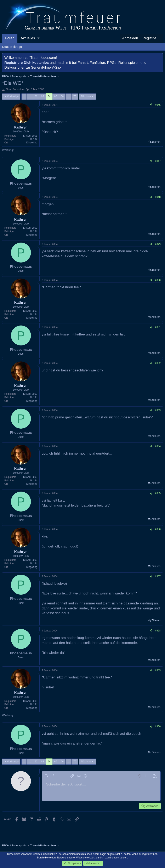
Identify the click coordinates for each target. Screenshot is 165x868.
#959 (158, 670)
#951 (158, 327)
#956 (158, 529)
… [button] (30, 96)
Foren (10, 38)
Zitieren (156, 142)
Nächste (86, 96)
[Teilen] (151, 105)
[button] (38, 38)
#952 (158, 363)
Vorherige (13, 96)
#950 (158, 280)
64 (49, 96)
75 (75, 96)
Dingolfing (32, 143)
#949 (158, 244)
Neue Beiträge (12, 47)
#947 (158, 161)
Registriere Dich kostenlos (27, 63)
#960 (158, 726)
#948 (158, 197)
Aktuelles (28, 38)
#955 (158, 493)
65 (56, 96)
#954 (158, 446)
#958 (158, 631)
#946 (158, 105)
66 (62, 96)
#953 (158, 410)
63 (42, 96)
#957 (158, 576)
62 (36, 96)
